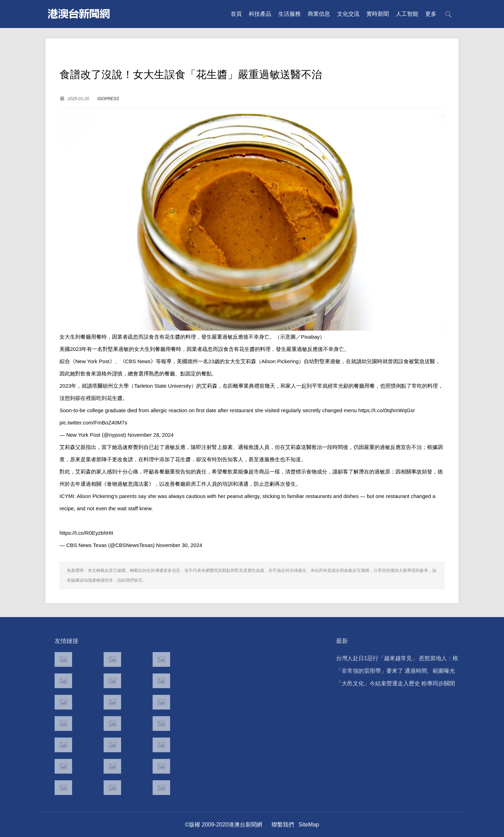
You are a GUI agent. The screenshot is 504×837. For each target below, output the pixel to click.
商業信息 (319, 14)
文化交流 (348, 14)
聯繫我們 (283, 825)
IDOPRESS (108, 99)
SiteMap (309, 825)
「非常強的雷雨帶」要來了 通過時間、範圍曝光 (395, 671)
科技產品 (260, 14)
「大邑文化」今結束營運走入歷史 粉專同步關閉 (395, 683)
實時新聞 (378, 14)
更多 (431, 14)
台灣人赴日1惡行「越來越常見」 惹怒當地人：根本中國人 (397, 660)
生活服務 (289, 14)
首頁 (236, 14)
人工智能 (407, 14)
